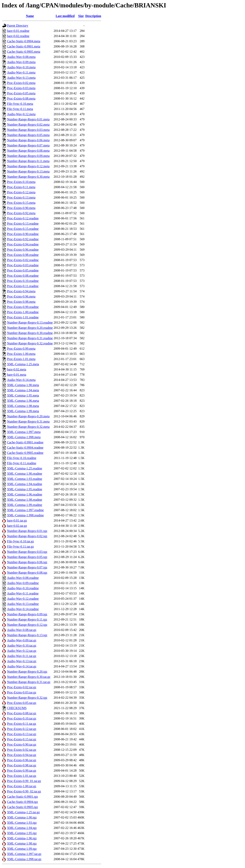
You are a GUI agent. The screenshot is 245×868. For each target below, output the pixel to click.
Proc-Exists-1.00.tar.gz (22, 786)
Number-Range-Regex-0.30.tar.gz (29, 677)
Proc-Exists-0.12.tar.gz (22, 729)
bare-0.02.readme (18, 36)
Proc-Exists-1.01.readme (23, 317)
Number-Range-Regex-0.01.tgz (27, 531)
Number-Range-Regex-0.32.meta (28, 427)
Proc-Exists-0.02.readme (23, 260)
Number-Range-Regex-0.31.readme (30, 338)
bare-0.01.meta (17, 375)
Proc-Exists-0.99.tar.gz (22, 771)
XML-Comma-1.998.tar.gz (24, 859)
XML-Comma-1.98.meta (23, 406)
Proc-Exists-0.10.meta (21, 182)
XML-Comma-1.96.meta (23, 401)
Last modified (65, 16)
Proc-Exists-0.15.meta (21, 203)
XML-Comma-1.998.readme (25, 515)
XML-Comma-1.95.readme (25, 489)
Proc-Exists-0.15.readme (23, 229)
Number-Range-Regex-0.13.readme (30, 322)
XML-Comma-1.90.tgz (22, 817)
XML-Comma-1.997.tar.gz (24, 854)
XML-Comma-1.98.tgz (22, 843)
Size (81, 16)
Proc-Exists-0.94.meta (21, 291)
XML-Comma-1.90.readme (25, 474)
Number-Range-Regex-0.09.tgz (27, 614)
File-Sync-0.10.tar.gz (20, 541)
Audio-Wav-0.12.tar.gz (22, 651)
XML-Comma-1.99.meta (23, 411)
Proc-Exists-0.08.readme (23, 276)
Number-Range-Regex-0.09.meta (28, 156)
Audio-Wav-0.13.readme (23, 604)
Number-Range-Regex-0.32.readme (30, 343)
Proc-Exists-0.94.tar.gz (22, 755)
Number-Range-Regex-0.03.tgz (27, 552)
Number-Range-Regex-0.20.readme (30, 328)
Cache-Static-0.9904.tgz (22, 802)
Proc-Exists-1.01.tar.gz (22, 776)
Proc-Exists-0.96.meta (21, 296)
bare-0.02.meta (17, 369)
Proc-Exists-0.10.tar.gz (22, 718)
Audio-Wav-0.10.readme (23, 588)
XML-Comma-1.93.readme (25, 479)
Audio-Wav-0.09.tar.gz (22, 640)
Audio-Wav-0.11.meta (21, 72)
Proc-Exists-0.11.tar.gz (22, 724)
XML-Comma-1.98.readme (25, 500)
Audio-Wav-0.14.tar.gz (22, 666)
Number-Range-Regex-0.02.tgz (27, 536)
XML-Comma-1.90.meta (23, 385)
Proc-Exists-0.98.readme (23, 255)
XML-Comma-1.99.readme (25, 505)
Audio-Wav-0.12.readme (23, 599)
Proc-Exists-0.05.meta (21, 93)
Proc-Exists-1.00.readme (23, 312)
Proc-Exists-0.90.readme (23, 234)
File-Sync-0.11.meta (20, 109)
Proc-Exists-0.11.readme (23, 286)
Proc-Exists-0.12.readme (23, 218)
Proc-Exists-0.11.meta (21, 187)
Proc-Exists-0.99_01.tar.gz (24, 781)
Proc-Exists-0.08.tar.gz (22, 713)
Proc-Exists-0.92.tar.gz (22, 750)
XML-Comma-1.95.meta (23, 395)
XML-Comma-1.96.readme (25, 494)
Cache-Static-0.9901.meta (24, 46)
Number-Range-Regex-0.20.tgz (27, 672)
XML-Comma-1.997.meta (24, 432)
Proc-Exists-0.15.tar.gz (22, 739)
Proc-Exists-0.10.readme (23, 281)
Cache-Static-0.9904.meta (24, 41)
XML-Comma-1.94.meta (23, 390)
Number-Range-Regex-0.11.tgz (27, 619)
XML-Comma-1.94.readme (25, 484)
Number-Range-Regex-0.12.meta (28, 166)
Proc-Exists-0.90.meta (21, 208)
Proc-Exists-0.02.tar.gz (22, 687)
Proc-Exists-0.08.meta (21, 98)
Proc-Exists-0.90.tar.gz (22, 744)
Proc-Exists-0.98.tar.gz (22, 765)
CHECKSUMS (17, 708)
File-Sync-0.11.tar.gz (20, 547)
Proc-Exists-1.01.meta (21, 359)
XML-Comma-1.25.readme (25, 468)
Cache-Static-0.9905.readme (25, 453)
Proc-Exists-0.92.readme (23, 239)
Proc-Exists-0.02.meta (21, 83)
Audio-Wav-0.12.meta (21, 114)
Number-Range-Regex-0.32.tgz (27, 698)
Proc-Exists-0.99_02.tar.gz (24, 791)
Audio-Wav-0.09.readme (23, 583)
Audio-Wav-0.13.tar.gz (22, 661)
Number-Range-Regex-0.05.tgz (27, 557)
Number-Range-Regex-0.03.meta (28, 130)
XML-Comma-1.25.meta (23, 364)
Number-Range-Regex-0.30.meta (28, 177)
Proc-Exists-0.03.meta (21, 88)
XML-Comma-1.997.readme (25, 510)
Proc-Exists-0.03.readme (23, 265)
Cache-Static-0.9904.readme (25, 448)
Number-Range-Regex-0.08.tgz (27, 573)
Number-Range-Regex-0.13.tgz (27, 635)
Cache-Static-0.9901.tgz (22, 797)
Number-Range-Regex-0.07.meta (28, 145)
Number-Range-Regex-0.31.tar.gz (29, 682)
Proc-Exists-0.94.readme (23, 244)
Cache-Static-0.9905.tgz (22, 807)
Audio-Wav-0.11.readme (23, 593)
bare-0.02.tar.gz (17, 526)
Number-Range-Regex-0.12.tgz (27, 625)
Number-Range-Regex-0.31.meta (28, 421)
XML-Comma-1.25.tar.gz (23, 812)
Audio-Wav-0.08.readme (23, 578)
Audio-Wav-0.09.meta (21, 62)
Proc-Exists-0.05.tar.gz (22, 703)
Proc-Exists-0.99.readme (23, 307)
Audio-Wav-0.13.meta (21, 78)
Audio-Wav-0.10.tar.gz (22, 645)
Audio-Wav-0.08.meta (21, 57)
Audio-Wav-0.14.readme (23, 609)
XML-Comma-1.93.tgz (22, 823)
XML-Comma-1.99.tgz (22, 849)
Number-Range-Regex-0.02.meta (28, 125)
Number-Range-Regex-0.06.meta (28, 140)
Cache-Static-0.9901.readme (25, 442)
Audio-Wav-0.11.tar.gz (22, 656)
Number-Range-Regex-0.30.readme (30, 333)
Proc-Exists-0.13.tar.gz (22, 734)
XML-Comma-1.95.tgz (22, 833)
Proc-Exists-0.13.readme (23, 224)
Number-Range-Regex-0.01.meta (28, 119)
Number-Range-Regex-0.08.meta (28, 151)
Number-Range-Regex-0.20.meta (28, 416)
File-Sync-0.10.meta (20, 104)
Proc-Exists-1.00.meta (21, 354)
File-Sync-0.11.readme (22, 463)
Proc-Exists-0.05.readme (23, 270)
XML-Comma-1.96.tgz (22, 838)
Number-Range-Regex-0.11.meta (28, 161)
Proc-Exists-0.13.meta (21, 197)
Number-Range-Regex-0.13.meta (28, 171)
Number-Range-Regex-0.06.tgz (27, 562)
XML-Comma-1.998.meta (24, 437)
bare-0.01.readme (18, 31)
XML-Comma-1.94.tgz (22, 828)
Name (30, 16)
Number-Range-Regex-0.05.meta (28, 135)
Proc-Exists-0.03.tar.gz (22, 692)
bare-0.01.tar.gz (17, 520)
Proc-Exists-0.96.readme (23, 250)
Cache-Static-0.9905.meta (24, 52)
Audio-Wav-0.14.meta (21, 380)
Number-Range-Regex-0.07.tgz (27, 567)
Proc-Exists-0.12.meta (21, 192)
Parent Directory (18, 26)
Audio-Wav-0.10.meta (21, 67)
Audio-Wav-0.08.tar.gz (22, 630)
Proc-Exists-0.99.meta (21, 349)
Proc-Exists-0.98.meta (21, 302)
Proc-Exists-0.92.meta (21, 213)
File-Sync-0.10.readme (22, 458)
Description (93, 16)
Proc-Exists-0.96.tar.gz (22, 760)
